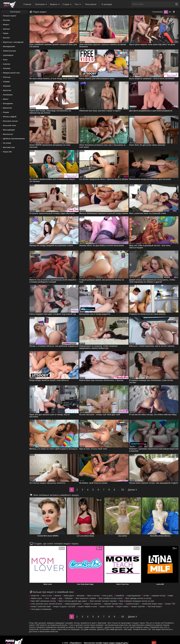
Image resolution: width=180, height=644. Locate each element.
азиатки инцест (133, 604)
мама (171, 596)
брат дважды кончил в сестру (138, 598)
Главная (27, 4)
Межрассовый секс (11, 73)
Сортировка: (158, 12)
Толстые (7, 77)
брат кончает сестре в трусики (103, 601)
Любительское (10, 51)
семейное (120, 596)
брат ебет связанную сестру (44, 601)
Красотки (7, 90)
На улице (7, 143)
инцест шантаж (138, 606)
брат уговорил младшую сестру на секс (137, 601)
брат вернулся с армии (86, 598)
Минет (6, 99)
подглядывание (134, 596)
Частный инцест (155, 606)
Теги (78, 4)
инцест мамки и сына (87, 606)
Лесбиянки (8, 95)
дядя (54, 598)
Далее (132, 490)
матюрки (81, 596)
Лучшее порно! (10, 16)
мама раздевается (73, 604)
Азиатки (7, 64)
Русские (7, 20)
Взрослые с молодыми (13, 42)
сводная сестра (159, 596)
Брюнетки (7, 108)
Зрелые (7, 29)
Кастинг (7, 38)
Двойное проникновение (14, 139)
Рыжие (6, 112)
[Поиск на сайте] (177, 4)
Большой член (10, 125)
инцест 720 (170, 604)
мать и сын (47, 596)
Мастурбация (9, 130)
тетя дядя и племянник (41, 609)
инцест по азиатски (93, 604)
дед (61, 598)
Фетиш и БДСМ (10, 117)
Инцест (6, 24)
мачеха (58, 596)
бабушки (69, 598)
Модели (55, 4)
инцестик (35, 596)
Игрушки (7, 86)
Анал (5, 60)
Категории (41, 4)
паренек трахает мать (114, 604)
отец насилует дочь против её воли (47, 604)
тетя (47, 598)
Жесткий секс (9, 147)
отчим (146, 596)
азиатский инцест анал (152, 604)
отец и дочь (107, 596)
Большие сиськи (10, 121)
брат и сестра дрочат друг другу (73, 601)
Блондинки (8, 103)
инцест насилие (107, 606)
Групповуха (8, 55)
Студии (67, 4)
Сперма (6, 82)
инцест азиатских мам (41, 606)
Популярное (91, 4)
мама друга (69, 596)
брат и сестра (93, 596)
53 (123, 490)
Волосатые (8, 134)
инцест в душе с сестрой (64, 606)
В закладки (107, 4)
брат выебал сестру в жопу (111, 598)
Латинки (7, 68)
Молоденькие (9, 46)
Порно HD (7, 152)
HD (170, 12)
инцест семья (122, 606)
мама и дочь (37, 598)
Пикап (6, 33)
